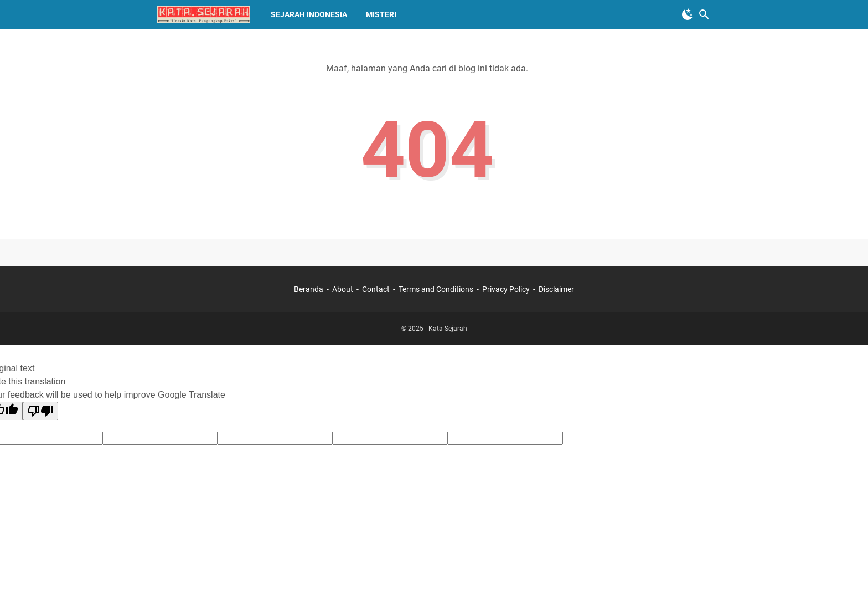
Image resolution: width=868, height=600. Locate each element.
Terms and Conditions (436, 289)
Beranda (309, 289)
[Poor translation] (40, 411)
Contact (376, 289)
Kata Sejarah (448, 329)
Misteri (381, 14)
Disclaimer (556, 289)
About (343, 289)
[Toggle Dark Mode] (688, 14)
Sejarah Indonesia (309, 14)
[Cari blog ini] (704, 14)
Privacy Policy (506, 289)
